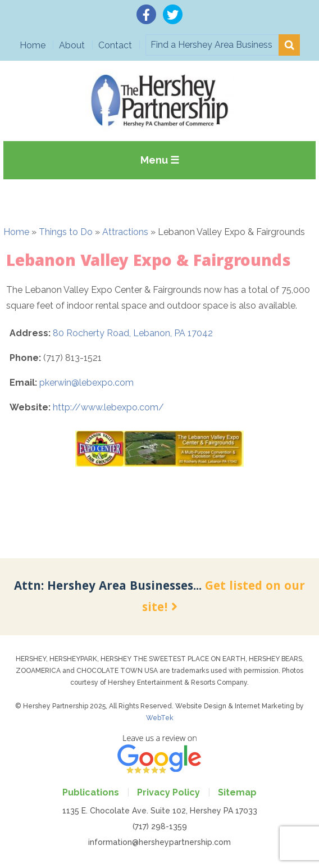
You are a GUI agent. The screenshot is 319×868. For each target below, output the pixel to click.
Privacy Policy (168, 792)
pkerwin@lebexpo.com (86, 383)
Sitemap (237, 792)
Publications (91, 792)
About (72, 45)
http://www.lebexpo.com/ (108, 407)
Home (33, 45)
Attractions (125, 232)
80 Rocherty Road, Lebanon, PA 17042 (133, 333)
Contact (115, 45)
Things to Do (66, 232)
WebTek (160, 718)
